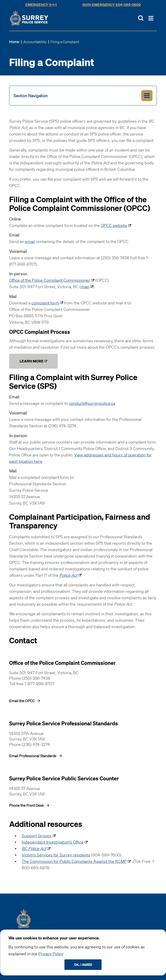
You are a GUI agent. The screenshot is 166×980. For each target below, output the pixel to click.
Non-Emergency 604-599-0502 (112, 5)
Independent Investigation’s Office (53, 842)
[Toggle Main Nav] (151, 18)
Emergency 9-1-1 (41, 5)
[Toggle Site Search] (141, 18)
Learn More (32, 361)
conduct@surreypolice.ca (92, 403)
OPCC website (114, 225)
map (85, 287)
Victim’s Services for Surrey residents (56, 855)
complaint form (45, 303)
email (30, 241)
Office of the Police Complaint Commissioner (50, 280)
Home (14, 42)
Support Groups (37, 836)
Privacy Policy (51, 954)
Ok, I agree (83, 965)
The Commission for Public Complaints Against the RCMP (74, 861)
